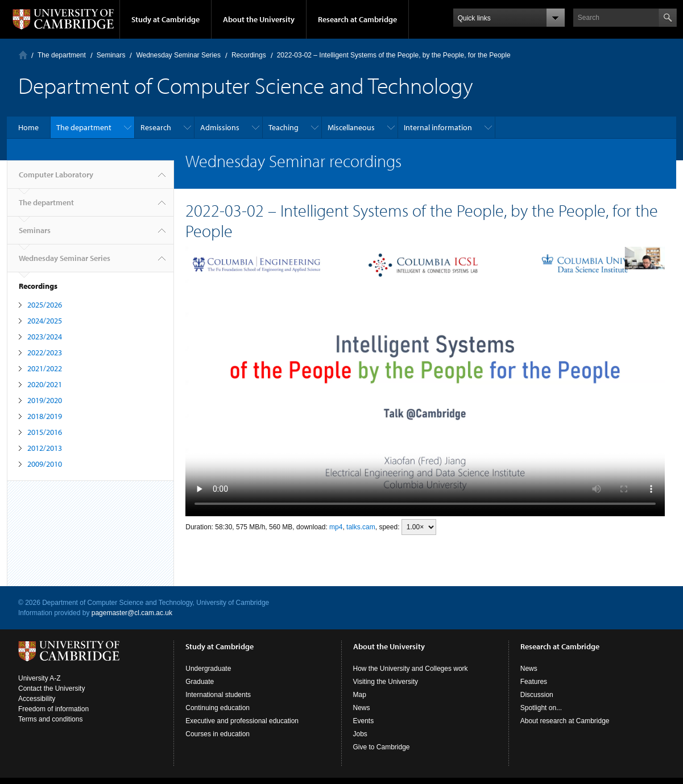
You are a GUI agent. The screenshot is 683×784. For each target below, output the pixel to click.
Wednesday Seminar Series (178, 55)
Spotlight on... (541, 708)
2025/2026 (45, 305)
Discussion (537, 695)
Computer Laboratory (23, 55)
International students (218, 695)
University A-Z (40, 678)
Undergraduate (208, 669)
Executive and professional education (242, 721)
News (362, 708)
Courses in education (218, 734)
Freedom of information (53, 709)
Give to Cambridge (382, 747)
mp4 (336, 527)
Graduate (200, 682)
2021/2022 (45, 368)
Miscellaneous (351, 127)
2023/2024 (45, 337)
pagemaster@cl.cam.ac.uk (132, 613)
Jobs (360, 734)
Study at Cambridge (165, 19)
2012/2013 (45, 448)
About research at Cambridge (565, 721)
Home (28, 127)
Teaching (283, 127)
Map (360, 695)
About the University (259, 19)
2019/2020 (45, 400)
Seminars (111, 55)
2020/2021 (45, 384)
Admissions (220, 127)
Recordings (249, 55)
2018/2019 (45, 416)
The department (62, 55)
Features (534, 682)
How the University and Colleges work (411, 669)
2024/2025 (45, 321)
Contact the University (51, 688)
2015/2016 (45, 432)
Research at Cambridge (357, 19)
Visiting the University (386, 682)
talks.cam (361, 527)
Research (156, 127)
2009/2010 (45, 464)
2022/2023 (45, 352)
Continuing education (218, 708)
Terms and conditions (50, 719)
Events (364, 721)
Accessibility (37, 699)
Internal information (438, 127)
